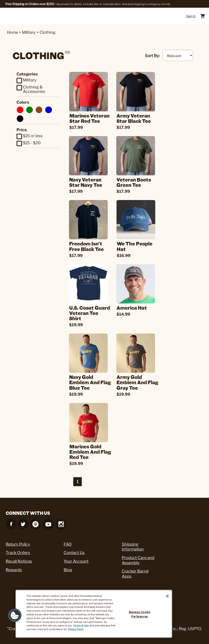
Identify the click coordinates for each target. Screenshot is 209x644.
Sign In (191, 16)
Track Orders (18, 551)
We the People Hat (137, 246)
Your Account (76, 559)
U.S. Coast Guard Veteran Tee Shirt (91, 312)
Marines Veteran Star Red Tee (92, 118)
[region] (94, 614)
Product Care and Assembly (138, 558)
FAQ (68, 542)
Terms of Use (81, 625)
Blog (68, 568)
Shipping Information (133, 545)
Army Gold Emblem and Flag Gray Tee (139, 381)
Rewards (14, 568)
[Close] (167, 596)
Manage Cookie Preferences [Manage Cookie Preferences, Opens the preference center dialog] (140, 614)
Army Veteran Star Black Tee (135, 118)
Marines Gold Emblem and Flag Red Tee (93, 450)
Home (13, 32)
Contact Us (74, 551)
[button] (15, 615)
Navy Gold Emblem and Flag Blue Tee (92, 381)
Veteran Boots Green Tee (136, 182)
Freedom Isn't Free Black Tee (88, 246)
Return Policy (18, 542)
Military (29, 32)
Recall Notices (19, 559)
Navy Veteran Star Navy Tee (87, 182)
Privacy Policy (76, 629)
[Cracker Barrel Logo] (104, 16)
